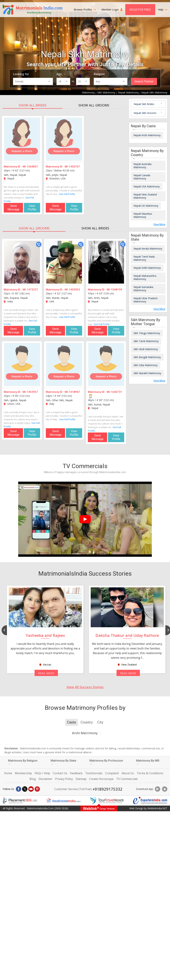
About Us (128, 773)
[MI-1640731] (106, 365)
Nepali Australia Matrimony (142, 166)
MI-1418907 (72, 392)
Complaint (112, 773)
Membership (23, 773)
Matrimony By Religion (23, 762)
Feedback (76, 773)
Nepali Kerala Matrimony (148, 249)
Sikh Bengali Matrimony (147, 357)
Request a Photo (22, 151)
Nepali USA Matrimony (147, 186)
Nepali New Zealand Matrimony (145, 196)
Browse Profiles (85, 10)
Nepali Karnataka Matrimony (143, 289)
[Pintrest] (37, 789)
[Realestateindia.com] (63, 801)
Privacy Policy (64, 779)
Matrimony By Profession (106, 762)
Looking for (21, 74)
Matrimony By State (63, 762)
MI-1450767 (72, 167)
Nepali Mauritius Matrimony (143, 215)
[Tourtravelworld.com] (107, 801)
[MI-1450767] (64, 139)
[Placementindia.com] (20, 801)
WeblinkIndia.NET (157, 808)
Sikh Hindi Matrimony (146, 349)
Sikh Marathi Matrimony (147, 373)
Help (163, 10)
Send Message (13, 208)
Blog (33, 779)
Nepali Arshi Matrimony (147, 135)
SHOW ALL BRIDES (33, 105)
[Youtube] (31, 789)
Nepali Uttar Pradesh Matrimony (145, 300)
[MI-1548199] (106, 262)
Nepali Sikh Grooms (145, 113)
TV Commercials (127, 779)
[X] (25, 789)
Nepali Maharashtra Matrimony (145, 277)
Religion (99, 74)
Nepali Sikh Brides (144, 104)
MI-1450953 (72, 290)
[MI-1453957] (22, 365)
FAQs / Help (42, 773)
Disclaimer (45, 779)
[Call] (39, 244)
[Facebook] (19, 789)
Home (8, 773)
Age (59, 74)
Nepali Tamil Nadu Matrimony (144, 258)
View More (159, 224)
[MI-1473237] (22, 262)
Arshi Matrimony (85, 733)
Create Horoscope (101, 779)
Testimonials (94, 773)
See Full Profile (67, 194)
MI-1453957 (30, 392)
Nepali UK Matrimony (146, 206)
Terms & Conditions (150, 773)
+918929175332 (107, 789)
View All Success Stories (85, 687)
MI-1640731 (114, 392)
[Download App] (158, 789)
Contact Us (60, 773)
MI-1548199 (114, 290)
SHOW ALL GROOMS (94, 105)
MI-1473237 (30, 290)
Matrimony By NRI (148, 762)
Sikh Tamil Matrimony (146, 341)
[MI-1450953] (64, 262)
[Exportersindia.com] (150, 801)
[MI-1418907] (64, 365)
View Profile (32, 208)
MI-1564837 (30, 167)
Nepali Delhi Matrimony (147, 268)
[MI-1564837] (22, 139)
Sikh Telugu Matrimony (147, 333)
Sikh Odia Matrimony (145, 365)
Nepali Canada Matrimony (142, 177)
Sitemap (81, 779)
